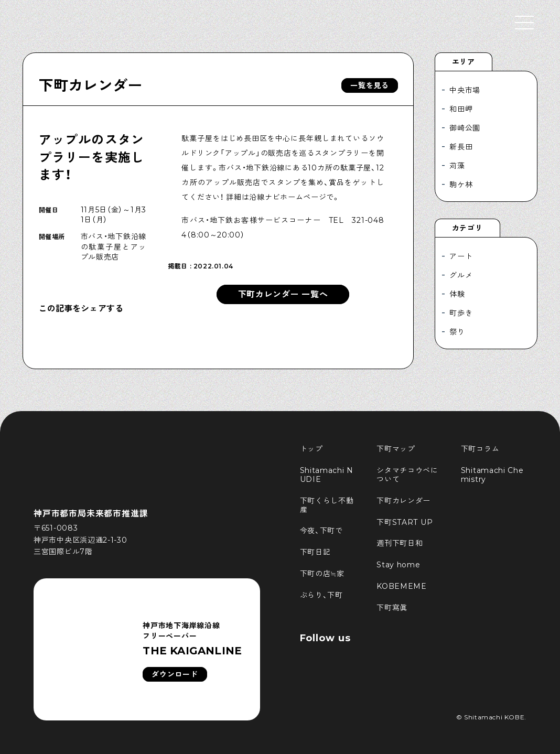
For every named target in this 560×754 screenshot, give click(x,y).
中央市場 (465, 90)
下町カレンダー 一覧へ (283, 294)
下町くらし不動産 (327, 505)
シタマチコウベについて (407, 475)
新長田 (461, 147)
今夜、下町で (321, 531)
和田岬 (461, 109)
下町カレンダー (91, 85)
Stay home (398, 565)
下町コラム (480, 449)
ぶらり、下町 (321, 595)
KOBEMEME (402, 586)
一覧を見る (370, 85)
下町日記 (315, 552)
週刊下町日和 (400, 543)
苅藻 (457, 166)
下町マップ (396, 449)
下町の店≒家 (322, 574)
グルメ (461, 275)
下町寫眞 (392, 608)
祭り (457, 332)
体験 (457, 294)
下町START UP (405, 522)
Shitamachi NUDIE (327, 475)
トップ (311, 449)
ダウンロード (175, 674)
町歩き (461, 313)
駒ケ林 (461, 185)
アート (461, 256)
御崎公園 (465, 128)
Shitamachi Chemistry (492, 475)
